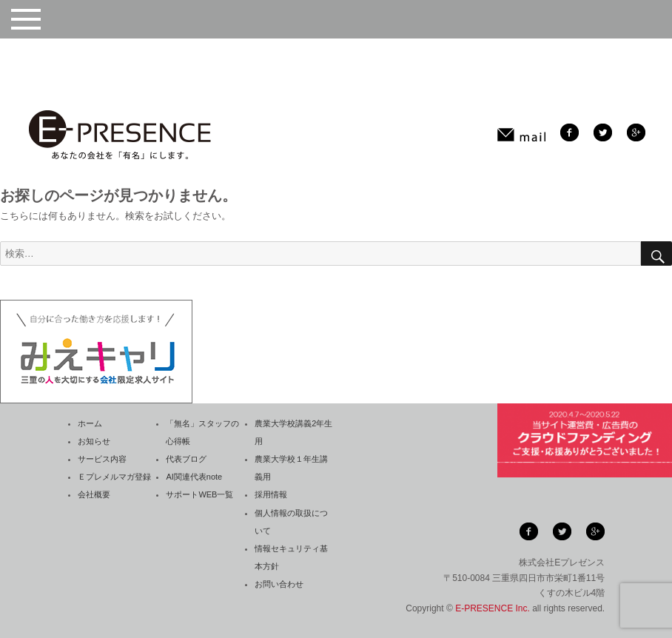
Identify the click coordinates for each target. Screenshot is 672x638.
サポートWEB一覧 (199, 494)
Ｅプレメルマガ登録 (114, 477)
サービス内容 (102, 459)
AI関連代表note (194, 477)
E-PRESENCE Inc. (493, 608)
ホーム (90, 423)
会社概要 (94, 494)
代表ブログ (186, 459)
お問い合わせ (279, 584)
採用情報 (271, 494)
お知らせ (94, 441)
